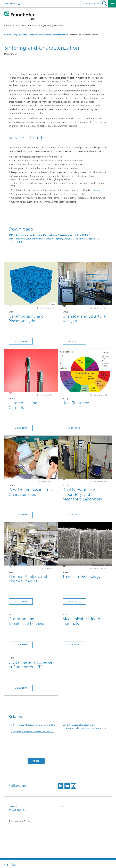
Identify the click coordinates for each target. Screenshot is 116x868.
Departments (20, 35)
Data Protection (17, 843)
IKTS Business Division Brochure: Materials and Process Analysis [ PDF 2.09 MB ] (50, 268)
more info (21, 721)
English (8, 35)
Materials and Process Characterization (48, 35)
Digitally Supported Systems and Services (33, 765)
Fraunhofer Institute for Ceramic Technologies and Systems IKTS (34, 25)
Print (36, 794)
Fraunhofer (12, 4)
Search (105, 4)
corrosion (96, 223)
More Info (21, 375)
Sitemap (13, 840)
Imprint (62, 840)
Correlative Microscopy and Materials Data (34, 758)
